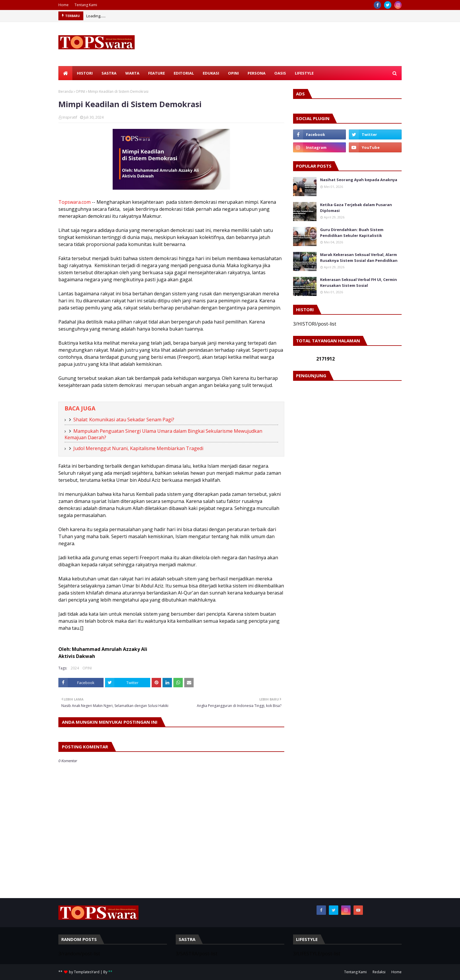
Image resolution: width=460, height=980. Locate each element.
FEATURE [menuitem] (157, 73)
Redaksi (379, 972)
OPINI (80, 91)
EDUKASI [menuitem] (211, 73)
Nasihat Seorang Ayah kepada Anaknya (359, 180)
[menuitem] (65, 73)
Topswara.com (75, 202)
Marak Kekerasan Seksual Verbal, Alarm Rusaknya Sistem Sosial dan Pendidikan (359, 257)
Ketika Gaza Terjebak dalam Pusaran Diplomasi (356, 208)
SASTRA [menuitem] (109, 73)
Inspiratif (70, 117)
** (110, 972)
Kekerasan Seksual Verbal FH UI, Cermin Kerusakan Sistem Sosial (358, 282)
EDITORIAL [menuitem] (184, 73)
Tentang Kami (86, 5)
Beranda (66, 91)
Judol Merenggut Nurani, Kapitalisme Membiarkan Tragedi (138, 448)
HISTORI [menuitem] (85, 73)
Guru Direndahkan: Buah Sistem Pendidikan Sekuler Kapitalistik (352, 233)
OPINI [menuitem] (233, 73)
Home (64, 5)
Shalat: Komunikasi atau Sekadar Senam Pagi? (124, 420)
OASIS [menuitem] (280, 73)
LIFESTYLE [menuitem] (304, 73)
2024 (75, 668)
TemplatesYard (87, 972)
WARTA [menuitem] (132, 73)
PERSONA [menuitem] (257, 73)
